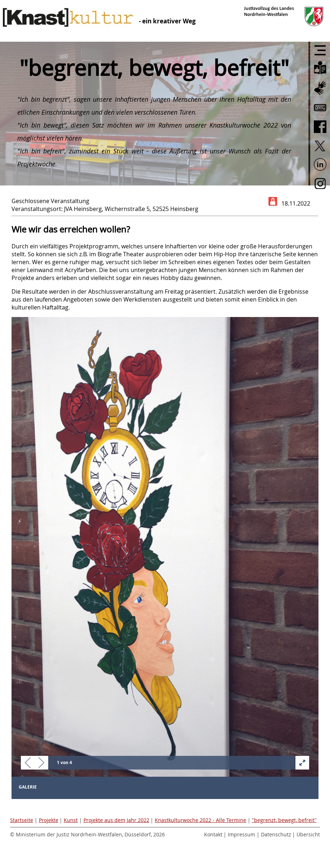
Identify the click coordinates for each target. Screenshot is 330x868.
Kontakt (213, 834)
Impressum (241, 834)
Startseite (22, 820)
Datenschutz (276, 834)
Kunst (71, 820)
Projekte (49, 820)
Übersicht (308, 834)
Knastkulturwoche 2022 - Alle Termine (200, 820)
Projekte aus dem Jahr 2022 (116, 820)
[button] (28, 763)
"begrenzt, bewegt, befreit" (284, 820)
